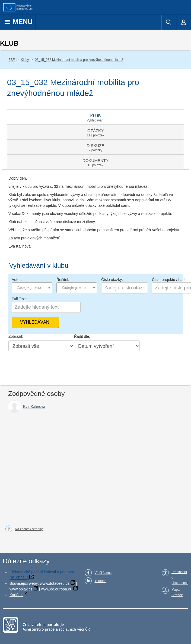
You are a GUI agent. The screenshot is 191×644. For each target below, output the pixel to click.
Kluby (25, 60)
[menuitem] (169, 22)
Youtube (100, 581)
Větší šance (103, 573)
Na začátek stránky (29, 529)
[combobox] (32, 288)
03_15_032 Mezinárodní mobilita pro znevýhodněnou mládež (79, 60)
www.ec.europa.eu (57, 589)
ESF (12, 60)
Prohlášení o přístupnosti (180, 577)
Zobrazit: (16, 336)
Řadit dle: (82, 336)
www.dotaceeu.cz (55, 583)
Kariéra (16, 595)
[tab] (95, 117)
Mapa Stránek (177, 592)
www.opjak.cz (21, 589)
